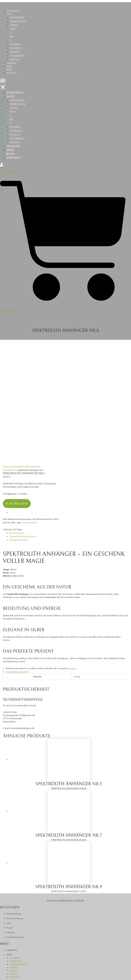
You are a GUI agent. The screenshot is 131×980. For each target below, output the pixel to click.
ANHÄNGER (18, 18)
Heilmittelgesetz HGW (17, 567)
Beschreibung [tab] (16, 430)
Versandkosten (29, 420)
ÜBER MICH (9, 73)
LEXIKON (11, 69)
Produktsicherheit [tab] (18, 436)
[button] (3, 89)
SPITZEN (15, 65)
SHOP (9, 14)
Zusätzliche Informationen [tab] (22, 433)
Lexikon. (72, 564)
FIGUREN (16, 48)
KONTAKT (12, 78)
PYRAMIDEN (18, 60)
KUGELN (15, 56)
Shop (5, 364)
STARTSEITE (13, 11)
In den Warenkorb (17, 401)
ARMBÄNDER (18, 22)
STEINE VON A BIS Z (19, 871)
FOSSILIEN (17, 52)
